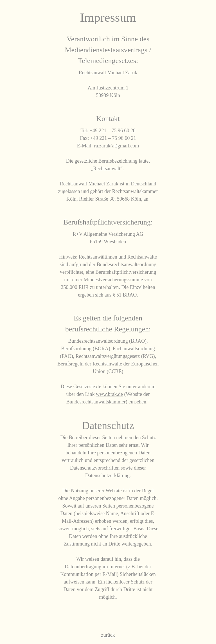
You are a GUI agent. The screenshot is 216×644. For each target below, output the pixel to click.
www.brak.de (109, 394)
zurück (108, 635)
